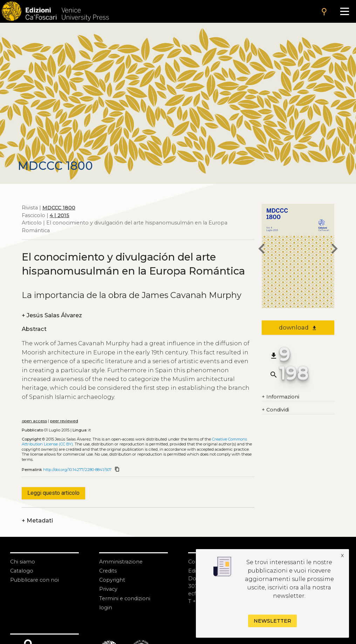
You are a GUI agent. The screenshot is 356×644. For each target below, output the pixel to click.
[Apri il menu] (344, 11)
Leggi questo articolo (53, 493)
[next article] (334, 250)
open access (34, 421)
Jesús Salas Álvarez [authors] (52, 316)
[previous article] (262, 250)
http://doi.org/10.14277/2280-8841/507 (77, 470)
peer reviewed (64, 421)
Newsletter (272, 621)
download (298, 327)
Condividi (275, 410)
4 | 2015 (60, 215)
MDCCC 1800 (59, 208)
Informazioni (280, 397)
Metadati (37, 521)
